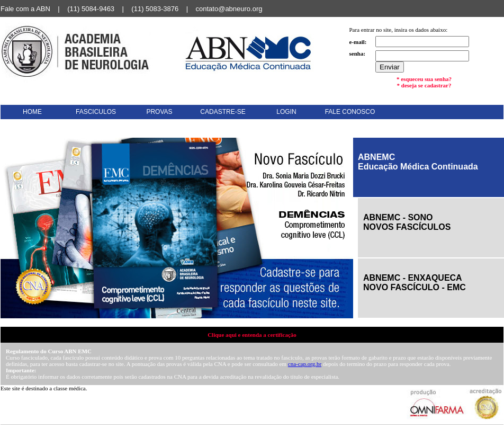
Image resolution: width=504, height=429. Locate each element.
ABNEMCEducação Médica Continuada (418, 162)
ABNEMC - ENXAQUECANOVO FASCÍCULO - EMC (415, 283)
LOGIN (286, 112)
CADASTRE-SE (223, 112)
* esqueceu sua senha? (424, 79)
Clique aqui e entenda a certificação (252, 335)
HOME (32, 112)
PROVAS (159, 112)
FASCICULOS (96, 112)
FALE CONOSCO (350, 112)
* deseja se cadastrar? (424, 85)
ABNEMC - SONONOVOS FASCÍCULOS (407, 222)
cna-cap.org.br (305, 364)
